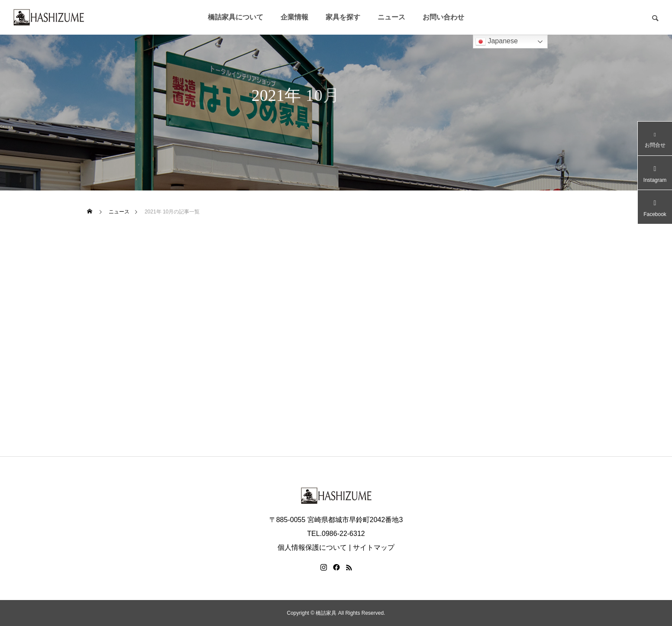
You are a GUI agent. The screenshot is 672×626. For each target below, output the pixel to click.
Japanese (497, 42)
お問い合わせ (443, 17)
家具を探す (343, 17)
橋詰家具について (236, 17)
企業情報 (294, 17)
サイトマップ (374, 547)
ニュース (391, 17)
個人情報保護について (312, 547)
